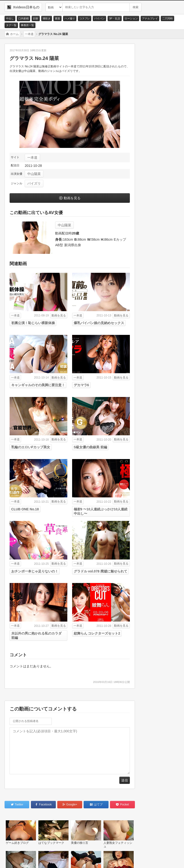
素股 (57, 18)
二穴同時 (167, 18)
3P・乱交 (115, 18)
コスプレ (85, 18)
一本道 (32, 157)
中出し (10, 18)
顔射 (36, 18)
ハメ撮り (70, 18)
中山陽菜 (34, 174)
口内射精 (23, 18)
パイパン (99, 18)
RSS (72, 859)
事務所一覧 (27, 25)
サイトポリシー (48, 859)
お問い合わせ (20, 859)
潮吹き (47, 18)
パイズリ (34, 183)
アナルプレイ (150, 18)
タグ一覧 (11, 25)
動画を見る (72, 198)
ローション (131, 18)
